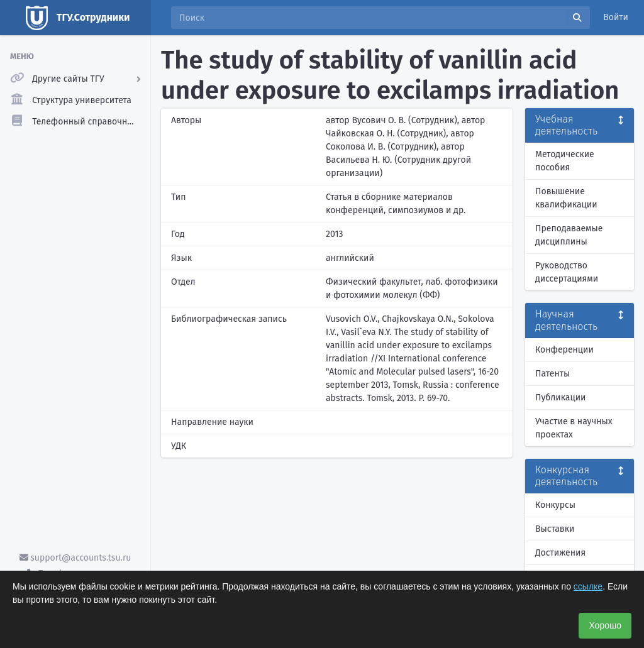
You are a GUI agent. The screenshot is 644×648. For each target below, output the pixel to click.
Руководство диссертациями (567, 272)
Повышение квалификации (566, 198)
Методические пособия (565, 161)
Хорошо (605, 625)
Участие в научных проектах (574, 428)
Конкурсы (555, 505)
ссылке (588, 586)
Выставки (555, 529)
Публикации (560, 398)
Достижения (560, 553)
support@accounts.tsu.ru (75, 558)
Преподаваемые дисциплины (569, 235)
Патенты (552, 374)
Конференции (564, 350)
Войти (616, 17)
